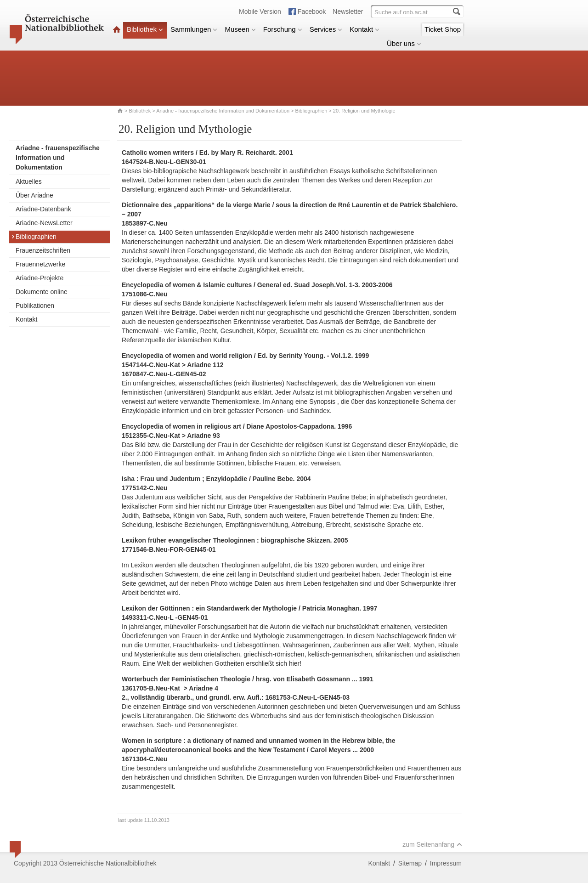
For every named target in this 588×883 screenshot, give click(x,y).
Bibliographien (311, 111)
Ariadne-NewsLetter (44, 223)
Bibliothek (145, 29)
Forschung (283, 29)
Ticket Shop (443, 29)
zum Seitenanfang (432, 844)
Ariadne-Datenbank (43, 209)
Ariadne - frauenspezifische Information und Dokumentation (223, 111)
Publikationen (35, 306)
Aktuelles (29, 181)
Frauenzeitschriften (43, 250)
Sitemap (410, 863)
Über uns (404, 43)
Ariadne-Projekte (40, 278)
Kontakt (365, 29)
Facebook (312, 11)
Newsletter (348, 11)
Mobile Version (260, 11)
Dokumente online (42, 292)
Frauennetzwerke (40, 264)
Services (326, 29)
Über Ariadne (34, 195)
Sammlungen (194, 29)
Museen (240, 29)
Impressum (446, 863)
